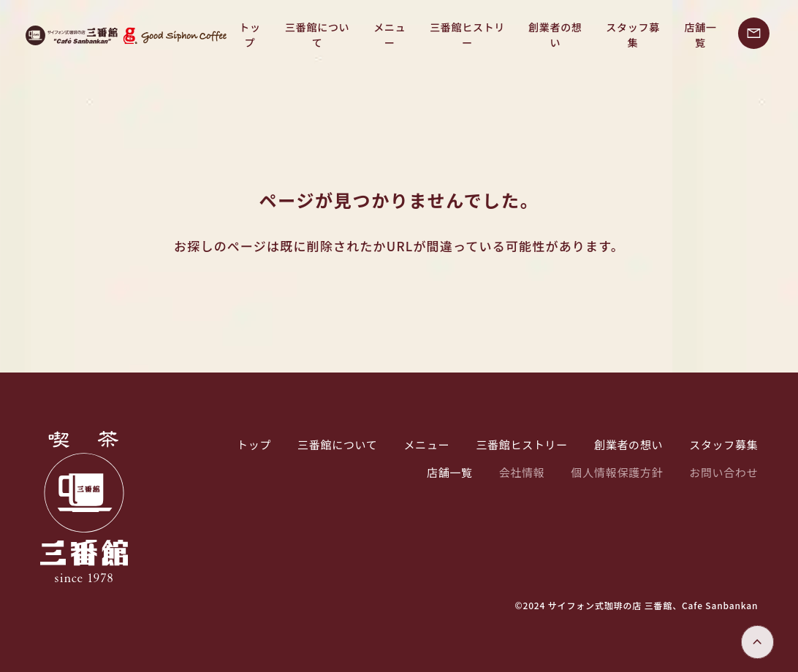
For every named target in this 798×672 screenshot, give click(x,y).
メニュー (371, 35)
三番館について (294, 35)
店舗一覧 (699, 35)
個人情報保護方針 (617, 472)
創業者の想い (545, 35)
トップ (223, 35)
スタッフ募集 (628, 35)
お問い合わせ (723, 472)
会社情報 (522, 472)
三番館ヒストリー (453, 35)
